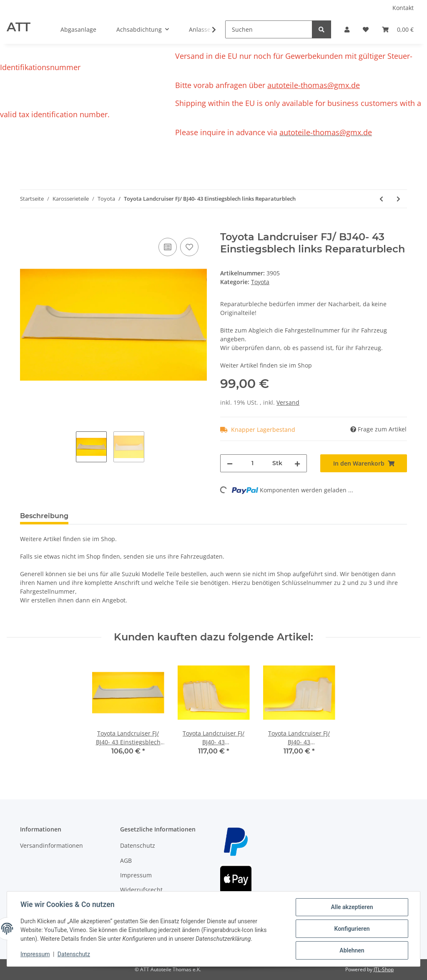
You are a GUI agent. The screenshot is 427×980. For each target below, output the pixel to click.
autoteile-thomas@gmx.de (314, 85)
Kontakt (403, 8)
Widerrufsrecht (141, 890)
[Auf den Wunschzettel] (189, 247)
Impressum (136, 875)
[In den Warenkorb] (27, 227)
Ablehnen (352, 950)
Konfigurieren (352, 929)
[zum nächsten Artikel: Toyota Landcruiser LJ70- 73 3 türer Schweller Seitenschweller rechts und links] (398, 199)
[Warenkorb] (398, 29)
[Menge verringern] (230, 463)
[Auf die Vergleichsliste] (168, 247)
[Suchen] (269, 29)
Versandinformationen (51, 845)
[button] (347, 29)
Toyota (260, 282)
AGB (126, 860)
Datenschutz (138, 845)
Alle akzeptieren (352, 907)
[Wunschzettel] (366, 29)
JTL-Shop (384, 969)
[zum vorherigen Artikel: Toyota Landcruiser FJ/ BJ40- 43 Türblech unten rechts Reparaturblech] (381, 199)
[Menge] (252, 463)
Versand (288, 402)
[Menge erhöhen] (297, 463)
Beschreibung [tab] (44, 516)
